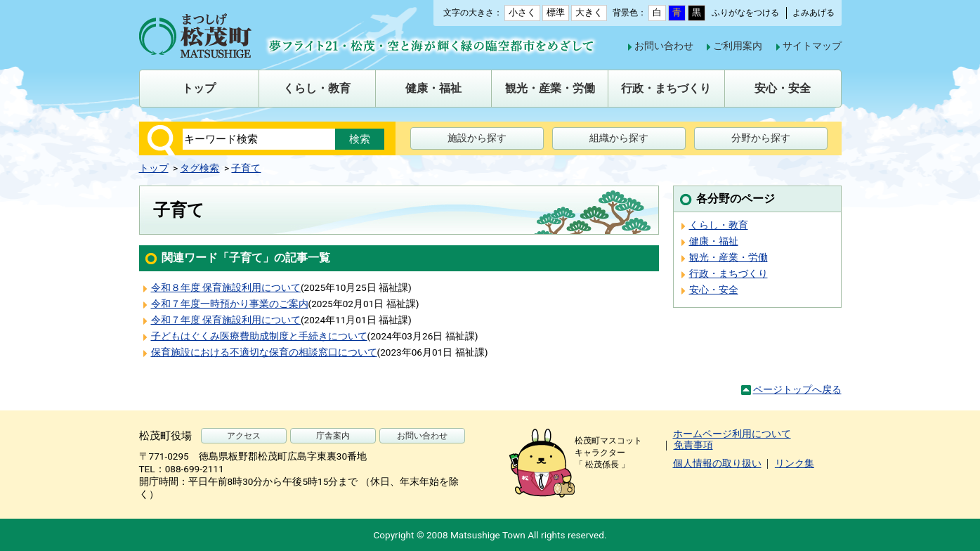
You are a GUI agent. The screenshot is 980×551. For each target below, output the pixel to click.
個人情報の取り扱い (717, 463)
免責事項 (693, 445)
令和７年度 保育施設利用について (226, 320)
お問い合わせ (664, 46)
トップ (154, 168)
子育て (246, 168)
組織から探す (619, 138)
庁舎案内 (333, 436)
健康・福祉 (714, 241)
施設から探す (477, 138)
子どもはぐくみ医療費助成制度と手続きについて (259, 336)
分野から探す (761, 138)
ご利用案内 (738, 46)
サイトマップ (812, 46)
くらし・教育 (719, 225)
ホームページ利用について (732, 434)
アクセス (244, 436)
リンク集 (795, 463)
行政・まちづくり (729, 273)
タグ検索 (200, 168)
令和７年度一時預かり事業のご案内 (230, 304)
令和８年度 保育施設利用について (226, 287)
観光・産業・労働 (729, 257)
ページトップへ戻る (797, 389)
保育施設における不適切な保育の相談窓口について (264, 352)
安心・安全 (714, 290)
